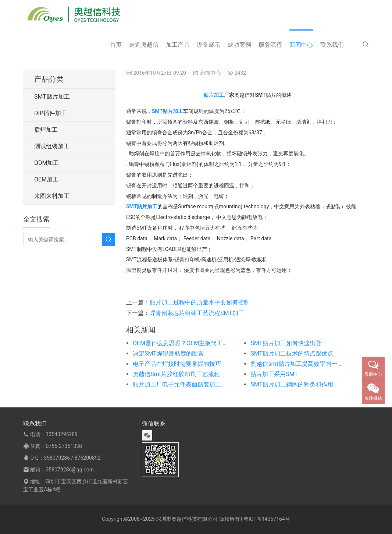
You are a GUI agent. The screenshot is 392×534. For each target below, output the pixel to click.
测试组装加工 (52, 146)
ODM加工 (47, 163)
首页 (116, 45)
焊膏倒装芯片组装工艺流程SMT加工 (197, 313)
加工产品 (178, 45)
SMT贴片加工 (52, 97)
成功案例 (239, 45)
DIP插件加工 (51, 113)
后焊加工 (46, 130)
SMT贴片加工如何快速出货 (286, 343)
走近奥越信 (144, 45)
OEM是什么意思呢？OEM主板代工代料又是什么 (180, 343)
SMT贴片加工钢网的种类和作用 (292, 384)
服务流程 (270, 45)
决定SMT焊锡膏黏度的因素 (168, 353)
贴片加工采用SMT (274, 374)
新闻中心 (301, 45)
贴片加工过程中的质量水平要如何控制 (200, 302)
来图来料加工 (52, 196)
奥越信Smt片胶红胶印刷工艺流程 (176, 374)
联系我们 (332, 45)
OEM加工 (46, 179)
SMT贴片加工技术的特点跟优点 (292, 353)
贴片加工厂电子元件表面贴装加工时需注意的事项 (180, 384)
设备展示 (209, 45)
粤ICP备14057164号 (267, 519)
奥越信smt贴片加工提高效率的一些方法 (297, 364)
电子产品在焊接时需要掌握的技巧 (177, 364)
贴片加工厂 (216, 95)
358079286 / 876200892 (72, 458)
